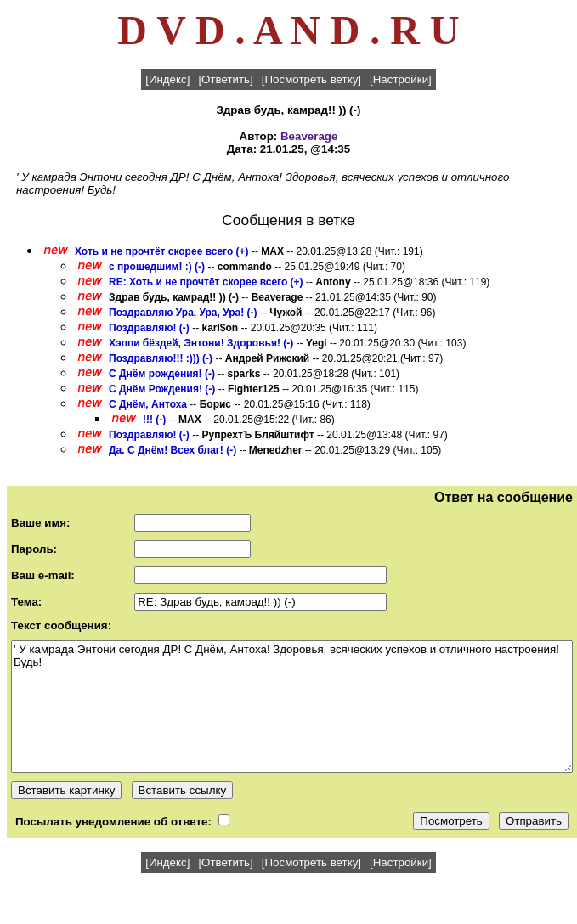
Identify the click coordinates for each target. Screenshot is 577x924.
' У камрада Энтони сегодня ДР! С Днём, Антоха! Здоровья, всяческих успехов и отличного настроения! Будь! (292, 707)
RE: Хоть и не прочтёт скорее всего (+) (206, 282)
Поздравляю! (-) (149, 328)
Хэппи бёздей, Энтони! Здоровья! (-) (201, 343)
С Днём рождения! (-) (162, 374)
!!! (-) (156, 420)
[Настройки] (401, 79)
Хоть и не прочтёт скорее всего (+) (162, 251)
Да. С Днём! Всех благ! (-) (173, 450)
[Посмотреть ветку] (311, 79)
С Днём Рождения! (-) (162, 389)
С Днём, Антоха (148, 404)
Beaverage (309, 136)
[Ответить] (225, 79)
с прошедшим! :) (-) (157, 267)
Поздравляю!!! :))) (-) (161, 358)
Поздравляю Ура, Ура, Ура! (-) (183, 313)
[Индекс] (167, 79)
